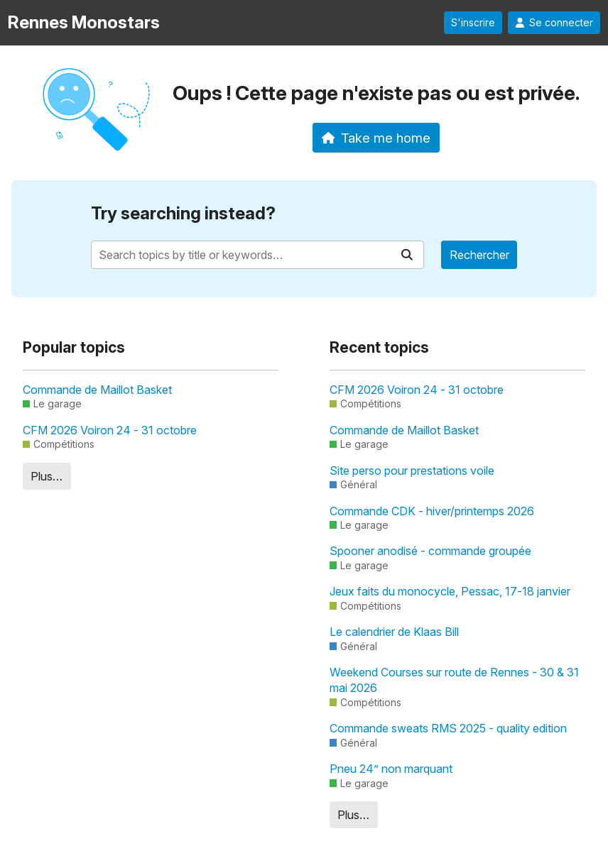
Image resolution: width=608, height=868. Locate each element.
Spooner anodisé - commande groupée (430, 551)
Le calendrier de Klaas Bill (394, 632)
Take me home (376, 138)
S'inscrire (473, 23)
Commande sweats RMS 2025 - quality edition (448, 728)
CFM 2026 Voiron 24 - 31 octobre (110, 430)
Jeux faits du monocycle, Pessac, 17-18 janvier (450, 591)
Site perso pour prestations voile (412, 471)
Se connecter (554, 23)
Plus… (47, 476)
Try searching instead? (183, 213)
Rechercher (479, 255)
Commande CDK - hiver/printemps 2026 (432, 511)
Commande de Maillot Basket (97, 390)
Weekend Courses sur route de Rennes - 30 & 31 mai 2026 (454, 680)
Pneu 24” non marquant (391, 769)
